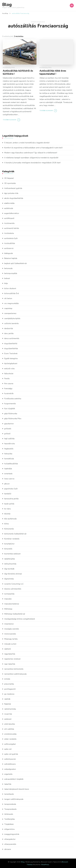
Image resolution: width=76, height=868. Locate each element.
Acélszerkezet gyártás (13, 188)
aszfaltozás (9, 208)
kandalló (8, 494)
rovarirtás (8, 714)
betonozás (8, 268)
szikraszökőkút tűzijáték (14, 779)
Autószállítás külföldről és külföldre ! (18, 72)
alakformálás (9, 203)
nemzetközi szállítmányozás (15, 674)
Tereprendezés (10, 809)
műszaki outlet (10, 644)
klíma (6, 524)
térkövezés (9, 814)
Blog (7, 5)
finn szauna (9, 384)
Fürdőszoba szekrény (13, 399)
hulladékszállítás (11, 464)
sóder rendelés (10, 739)
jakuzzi (7, 484)
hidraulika (8, 454)
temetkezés (9, 794)
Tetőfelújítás (9, 819)
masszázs (8, 599)
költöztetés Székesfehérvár (15, 534)
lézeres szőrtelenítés (13, 589)
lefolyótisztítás (10, 564)
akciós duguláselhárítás (14, 198)
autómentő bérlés (12, 228)
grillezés (8, 429)
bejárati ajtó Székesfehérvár (16, 263)
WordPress (45, 865)
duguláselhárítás (11, 348)
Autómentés (9, 223)
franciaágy (8, 389)
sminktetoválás (10, 734)
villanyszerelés (10, 844)
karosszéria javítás (11, 499)
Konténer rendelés (12, 539)
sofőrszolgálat (10, 744)
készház (7, 514)
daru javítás (9, 333)
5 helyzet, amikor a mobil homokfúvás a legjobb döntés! (27, 143)
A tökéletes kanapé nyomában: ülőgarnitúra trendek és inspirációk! (31, 158)
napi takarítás (10, 664)
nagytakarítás (10, 654)
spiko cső (8, 749)
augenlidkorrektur (12, 213)
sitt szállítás (9, 729)
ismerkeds (8, 474)
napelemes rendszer (12, 659)
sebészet (8, 719)
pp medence (9, 694)
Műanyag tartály (11, 639)
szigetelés (8, 774)
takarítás (8, 784)
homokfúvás (9, 459)
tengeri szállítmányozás (14, 799)
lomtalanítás (9, 594)
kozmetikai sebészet (12, 554)
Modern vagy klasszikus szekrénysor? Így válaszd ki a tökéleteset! (31, 153)
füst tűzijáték (10, 409)
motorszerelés (10, 634)
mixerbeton (9, 624)
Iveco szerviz (9, 479)
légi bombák (9, 569)
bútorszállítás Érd (12, 293)
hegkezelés (9, 449)
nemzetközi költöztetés (14, 669)
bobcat (7, 278)
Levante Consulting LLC (14, 584)
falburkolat (9, 374)
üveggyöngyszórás (12, 834)
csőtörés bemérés (11, 323)
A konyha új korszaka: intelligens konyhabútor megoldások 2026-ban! (32, 163)
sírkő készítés (10, 724)
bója (6, 283)
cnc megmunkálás (11, 303)
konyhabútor (9, 544)
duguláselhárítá (11, 344)
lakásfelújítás (10, 559)
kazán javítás (9, 504)
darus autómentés (12, 338)
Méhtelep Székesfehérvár (15, 614)
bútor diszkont (10, 288)
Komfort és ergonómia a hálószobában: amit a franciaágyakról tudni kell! (33, 148)
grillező (7, 434)
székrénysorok (10, 759)
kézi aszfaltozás (10, 519)
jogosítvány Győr (11, 489)
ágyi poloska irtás (11, 193)
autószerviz (9, 248)
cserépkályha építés (12, 318)
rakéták (7, 699)
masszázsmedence (12, 604)
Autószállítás (9, 68)
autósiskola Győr (11, 238)
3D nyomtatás (10, 183)
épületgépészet (11, 363)
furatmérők (9, 393)
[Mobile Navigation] (72, 5)
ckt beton (8, 298)
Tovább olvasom (9, 120)
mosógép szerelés (12, 629)
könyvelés (8, 549)
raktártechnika (10, 709)
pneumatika (9, 684)
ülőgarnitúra (9, 829)
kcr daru (8, 509)
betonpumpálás (11, 273)
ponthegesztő (10, 689)
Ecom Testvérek (11, 353)
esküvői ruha (9, 369)
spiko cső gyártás (11, 754)
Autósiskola (9, 233)
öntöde (7, 679)
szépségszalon (10, 769)
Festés (7, 379)
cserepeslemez (10, 313)
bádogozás (9, 253)
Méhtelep (8, 609)
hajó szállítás (9, 439)
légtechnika (9, 579)
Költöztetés (9, 529)
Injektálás (8, 469)
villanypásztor (10, 839)
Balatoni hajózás (11, 258)
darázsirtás (9, 328)
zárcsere (8, 849)
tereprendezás (10, 804)
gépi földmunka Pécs (13, 419)
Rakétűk (8, 704)
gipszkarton (9, 424)
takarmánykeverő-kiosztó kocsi (17, 789)
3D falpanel (9, 178)
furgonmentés (10, 404)
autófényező (9, 218)
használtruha (9, 444)
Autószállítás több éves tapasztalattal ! (53, 72)
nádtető (8, 649)
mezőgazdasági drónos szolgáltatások (20, 619)
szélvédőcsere (10, 764)
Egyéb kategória (11, 358)
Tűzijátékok (9, 824)
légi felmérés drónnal (13, 574)
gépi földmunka (11, 414)
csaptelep (8, 308)
